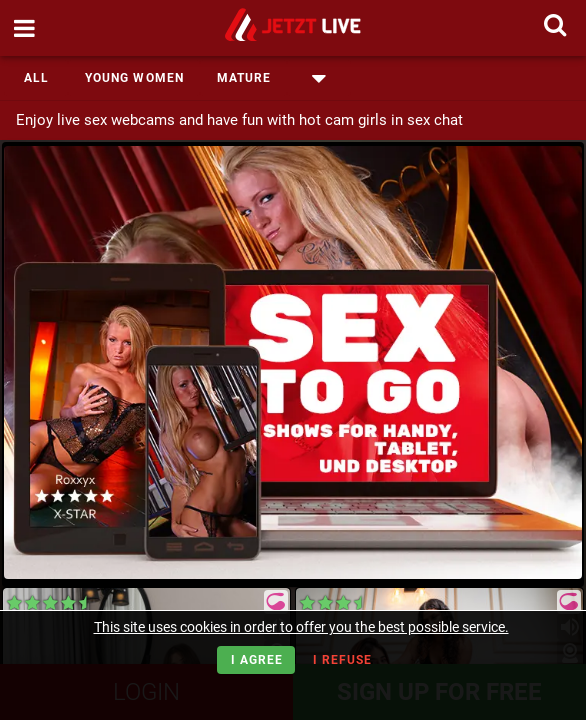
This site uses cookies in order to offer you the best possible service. (301, 627)
